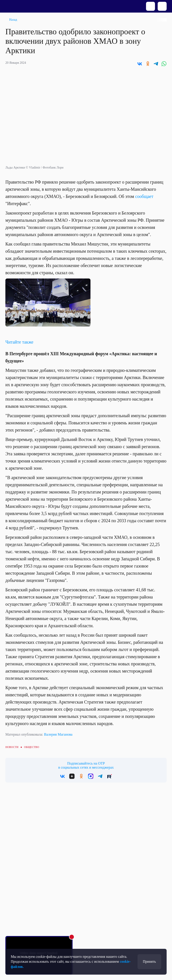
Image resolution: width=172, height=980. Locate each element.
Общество (31, 747)
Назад (13, 20)
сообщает (144, 196)
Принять (149, 961)
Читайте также (19, 342)
